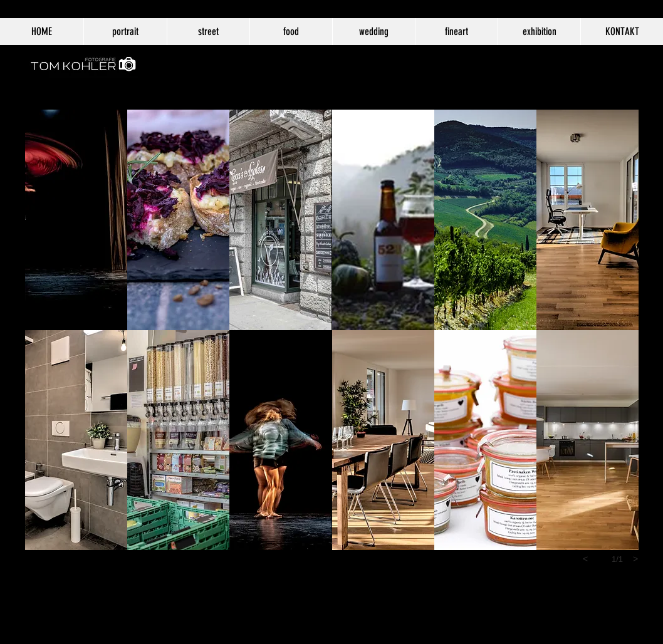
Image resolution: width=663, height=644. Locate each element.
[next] (635, 559)
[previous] (585, 559)
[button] (76, 220)
